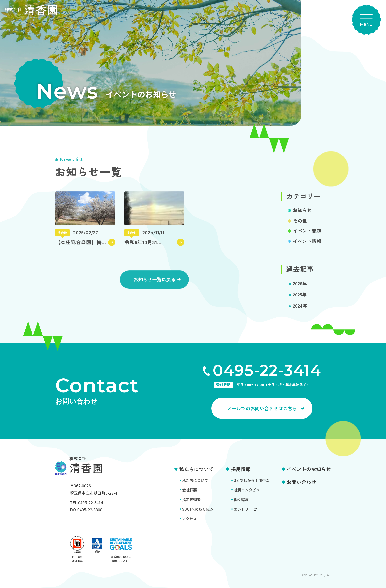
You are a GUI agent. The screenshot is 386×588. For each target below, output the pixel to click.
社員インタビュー (249, 490)
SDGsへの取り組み (198, 509)
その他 (300, 226)
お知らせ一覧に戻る (154, 285)
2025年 (300, 300)
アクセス (189, 519)
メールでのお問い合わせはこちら (262, 408)
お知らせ (302, 215)
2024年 (300, 311)
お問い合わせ (301, 482)
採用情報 (241, 469)
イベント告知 (307, 236)
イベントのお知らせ (309, 469)
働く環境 (241, 499)
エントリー (243, 509)
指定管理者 (191, 499)
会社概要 (190, 490)
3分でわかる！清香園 (252, 480)
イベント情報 (307, 246)
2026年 (300, 288)
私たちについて (196, 469)
